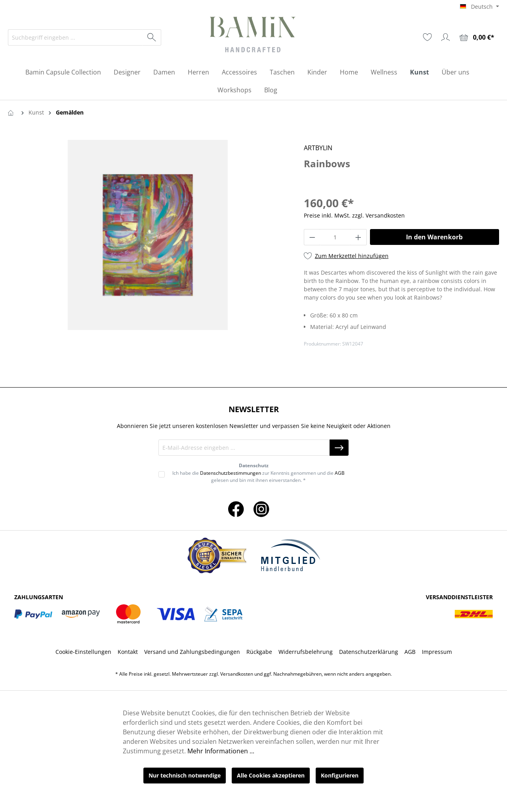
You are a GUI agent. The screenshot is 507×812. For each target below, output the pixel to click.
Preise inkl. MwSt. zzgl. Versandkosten (354, 215)
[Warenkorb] (477, 37)
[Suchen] (152, 37)
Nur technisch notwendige (185, 775)
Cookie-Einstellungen (83, 652)
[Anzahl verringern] (312, 237)
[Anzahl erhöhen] (358, 237)
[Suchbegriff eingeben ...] (75, 37)
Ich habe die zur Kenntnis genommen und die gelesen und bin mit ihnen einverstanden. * (258, 477)
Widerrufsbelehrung (306, 652)
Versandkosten (237, 674)
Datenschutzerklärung (369, 652)
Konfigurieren (340, 775)
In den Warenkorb (434, 237)
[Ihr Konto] (446, 37)
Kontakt (128, 652)
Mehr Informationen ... (221, 751)
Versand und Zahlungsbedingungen (192, 652)
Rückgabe (259, 652)
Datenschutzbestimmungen (231, 473)
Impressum (437, 652)
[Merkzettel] (427, 37)
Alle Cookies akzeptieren (271, 775)
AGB (340, 473)
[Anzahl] (335, 237)
